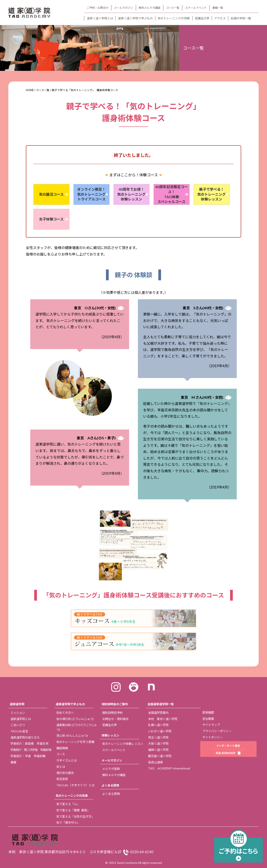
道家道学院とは (21, 719)
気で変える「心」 (68, 804)
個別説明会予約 (112, 713)
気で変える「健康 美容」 (73, 810)
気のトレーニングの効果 (174, 18)
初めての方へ (65, 713)
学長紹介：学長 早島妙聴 (28, 756)
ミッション (18, 713)
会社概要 (208, 719)
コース (61, 754)
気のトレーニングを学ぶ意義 (75, 742)
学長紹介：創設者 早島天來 (29, 743)
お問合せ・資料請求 (115, 719)
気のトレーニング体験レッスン (123, 744)
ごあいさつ (18, 725)
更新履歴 (208, 712)
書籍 (13, 762)
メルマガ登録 (111, 769)
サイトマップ (211, 725)
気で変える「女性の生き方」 (75, 816)
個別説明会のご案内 (115, 704)
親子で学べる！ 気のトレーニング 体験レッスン (212, 194)
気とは (61, 767)
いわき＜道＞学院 (160, 731)
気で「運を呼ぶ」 (68, 822)
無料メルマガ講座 (150, 8)
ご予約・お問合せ (98, 8)
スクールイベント (196, 8)
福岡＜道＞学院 (158, 750)
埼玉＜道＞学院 (158, 737)
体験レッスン (110, 735)
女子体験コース (51, 219)
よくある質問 (110, 785)
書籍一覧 (218, 8)
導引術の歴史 (65, 773)
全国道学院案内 (158, 713)
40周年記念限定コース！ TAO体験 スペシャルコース (171, 194)
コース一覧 (173, 8)
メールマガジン (124, 8)
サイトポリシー (213, 737)
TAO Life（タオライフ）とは (75, 785)
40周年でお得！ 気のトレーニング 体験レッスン (131, 194)
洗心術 (72, 736)
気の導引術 (75, 719)
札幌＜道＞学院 (158, 725)
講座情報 (62, 748)
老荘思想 (62, 779)
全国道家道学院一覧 (161, 704)
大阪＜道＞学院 (158, 743)
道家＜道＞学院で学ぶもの (135, 18)
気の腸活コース (51, 194)
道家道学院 (17, 704)
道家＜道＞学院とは (100, 18)
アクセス (220, 18)
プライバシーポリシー (217, 731)
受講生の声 (202, 18)
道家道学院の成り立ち (25, 737)
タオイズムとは (67, 760)
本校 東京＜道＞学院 (163, 719)
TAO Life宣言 (19, 731)
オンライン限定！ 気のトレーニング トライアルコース (91, 194)
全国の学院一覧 (241, 18)
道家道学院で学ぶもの (70, 704)
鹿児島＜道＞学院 (160, 756)
